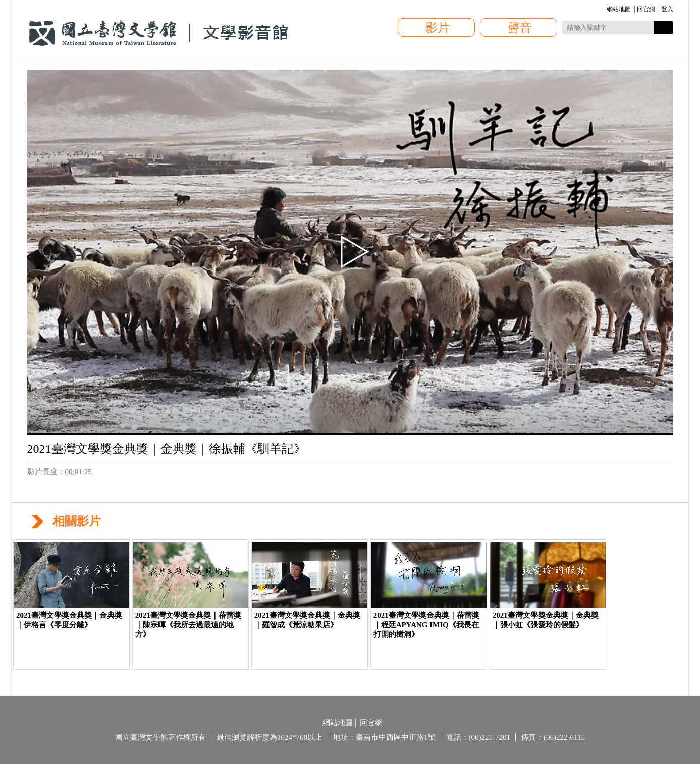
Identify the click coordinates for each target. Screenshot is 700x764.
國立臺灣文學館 (158, 33)
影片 (438, 28)
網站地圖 (619, 9)
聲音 (520, 28)
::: (605, 10)
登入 (667, 9)
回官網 (646, 9)
